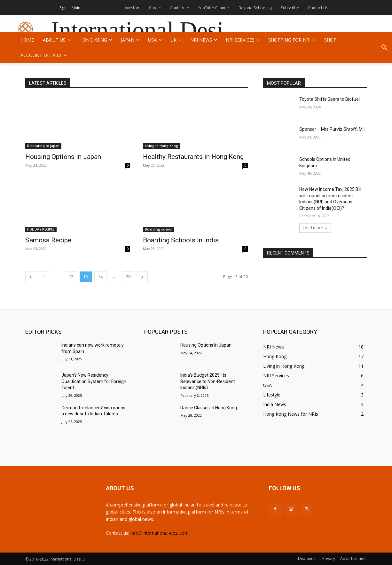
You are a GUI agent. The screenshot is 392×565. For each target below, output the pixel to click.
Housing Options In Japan (63, 157)
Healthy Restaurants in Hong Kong (193, 157)
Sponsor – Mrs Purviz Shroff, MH (332, 129)
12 (71, 277)
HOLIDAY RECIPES (41, 229)
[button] (384, 48)
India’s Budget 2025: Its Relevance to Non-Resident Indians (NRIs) (208, 381)
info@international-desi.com (160, 533)
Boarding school (159, 229)
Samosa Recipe (48, 240)
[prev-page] (31, 277)
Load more (315, 228)
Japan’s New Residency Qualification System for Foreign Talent (94, 381)
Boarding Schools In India (181, 240)
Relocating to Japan (43, 146)
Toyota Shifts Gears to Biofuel (329, 99)
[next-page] (142, 277)
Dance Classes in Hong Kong (209, 408)
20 (128, 277)
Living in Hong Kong (161, 146)
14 (100, 277)
